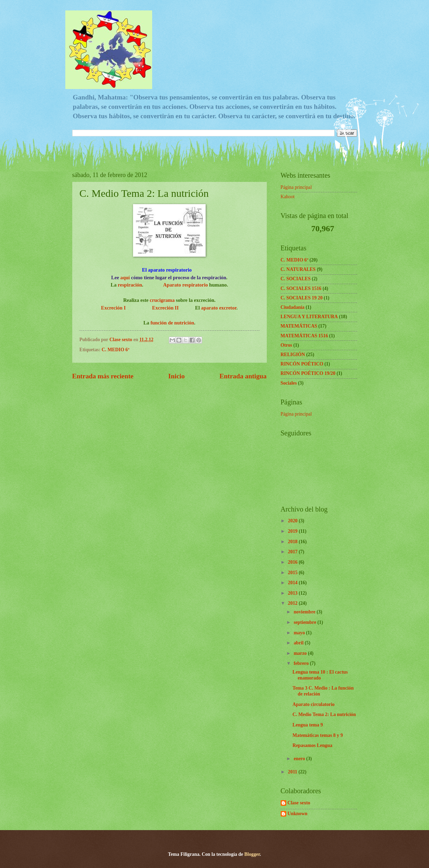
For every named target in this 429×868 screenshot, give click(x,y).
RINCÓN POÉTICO (302, 364)
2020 (293, 521)
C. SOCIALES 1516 (301, 288)
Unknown (298, 814)
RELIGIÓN (293, 355)
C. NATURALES (298, 269)
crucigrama (162, 300)
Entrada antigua (243, 376)
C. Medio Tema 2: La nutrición (324, 714)
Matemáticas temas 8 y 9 (318, 735)
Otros (286, 345)
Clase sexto (299, 803)
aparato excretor (219, 308)
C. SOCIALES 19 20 (302, 298)
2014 (293, 583)
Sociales (289, 383)
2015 (293, 573)
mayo (300, 633)
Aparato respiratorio (186, 285)
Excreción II (165, 308)
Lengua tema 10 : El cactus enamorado (320, 675)
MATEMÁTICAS (299, 326)
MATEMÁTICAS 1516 (304, 336)
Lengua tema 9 (308, 725)
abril (299, 643)
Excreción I (113, 308)
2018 (293, 542)
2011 (293, 772)
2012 (293, 603)
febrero (302, 663)
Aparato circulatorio (313, 704)
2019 (293, 531)
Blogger (252, 854)
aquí (125, 278)
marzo (301, 653)
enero (300, 759)
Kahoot (288, 197)
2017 (293, 552)
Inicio (176, 376)
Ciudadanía (293, 307)
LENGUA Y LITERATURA (309, 317)
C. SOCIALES (296, 279)
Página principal (296, 187)
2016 (293, 562)
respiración (130, 285)
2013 (293, 593)
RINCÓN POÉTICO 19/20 (308, 373)
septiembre (305, 622)
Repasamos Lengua (312, 745)
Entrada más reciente (103, 376)
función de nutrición (172, 323)
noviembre (305, 612)
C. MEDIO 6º (116, 350)
